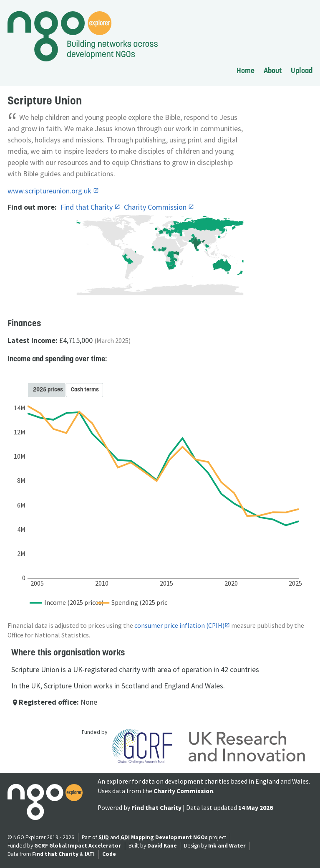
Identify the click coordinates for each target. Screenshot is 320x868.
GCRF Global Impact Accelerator (78, 846)
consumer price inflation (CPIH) (179, 626)
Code (109, 854)
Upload (302, 70)
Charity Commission (156, 207)
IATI (90, 854)
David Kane (162, 846)
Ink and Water (227, 846)
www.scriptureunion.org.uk (50, 191)
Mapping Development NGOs (169, 837)
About (273, 70)
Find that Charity (87, 207)
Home (246, 70)
